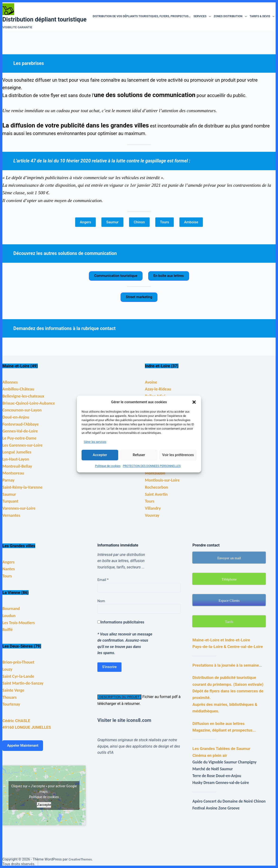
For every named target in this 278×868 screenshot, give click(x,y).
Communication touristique (116, 276)
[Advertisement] (183, 785)
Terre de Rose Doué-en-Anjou (217, 776)
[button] (194, 402)
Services (203, 17)
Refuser (139, 455)
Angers (86, 222)
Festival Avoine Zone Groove (216, 808)
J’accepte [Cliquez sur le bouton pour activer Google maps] (44, 805)
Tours (165, 222)
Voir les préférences (178, 455)
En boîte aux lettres (169, 276)
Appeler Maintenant (23, 745)
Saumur (112, 222)
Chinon (139, 222)
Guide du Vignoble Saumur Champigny (224, 762)
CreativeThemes (80, 859)
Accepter (100, 455)
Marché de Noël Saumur (213, 769)
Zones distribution (231, 17)
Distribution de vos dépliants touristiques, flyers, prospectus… (142, 16)
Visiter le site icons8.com (124, 720)
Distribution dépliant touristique (44, 19)
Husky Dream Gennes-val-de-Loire (221, 783)
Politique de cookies (108, 466)
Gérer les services (95, 442)
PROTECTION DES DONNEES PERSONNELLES (152, 466)
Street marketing (139, 297)
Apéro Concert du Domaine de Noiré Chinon (229, 801)
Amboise (191, 222)
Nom (101, 601)
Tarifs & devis (263, 17)
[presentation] (20, 862)
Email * (103, 580)
